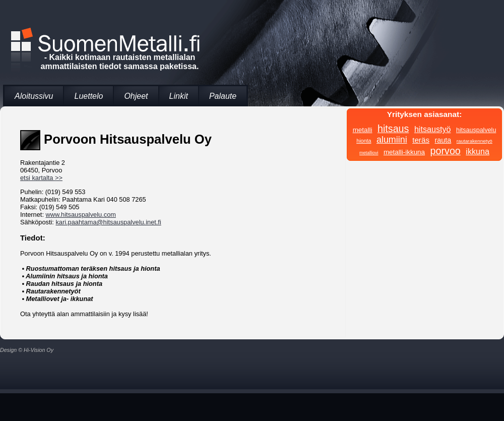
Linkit (179, 96)
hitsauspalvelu (476, 130)
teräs (421, 140)
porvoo (446, 151)
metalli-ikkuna (404, 152)
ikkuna (478, 151)
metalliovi (369, 153)
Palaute (223, 96)
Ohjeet (136, 96)
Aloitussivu (34, 96)
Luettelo (88, 96)
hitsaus (393, 129)
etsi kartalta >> (41, 178)
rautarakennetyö (475, 141)
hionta (364, 141)
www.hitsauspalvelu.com (81, 215)
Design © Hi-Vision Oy (27, 350)
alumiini (392, 140)
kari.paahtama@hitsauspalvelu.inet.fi (108, 222)
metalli (363, 130)
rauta (443, 140)
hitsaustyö (433, 129)
